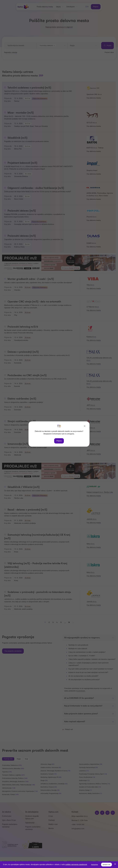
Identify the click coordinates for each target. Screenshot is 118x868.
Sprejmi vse (106, 865)
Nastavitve (94, 865)
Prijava (59, 441)
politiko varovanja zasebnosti (76, 864)
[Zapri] (85, 426)
